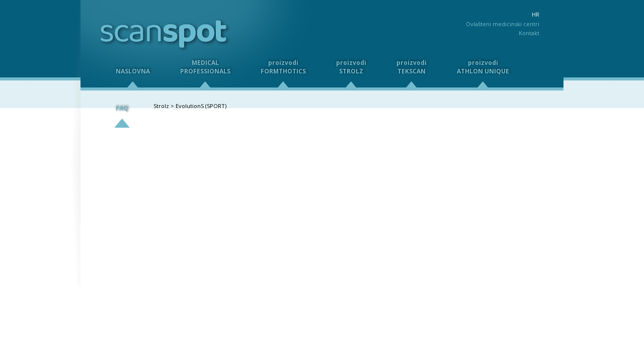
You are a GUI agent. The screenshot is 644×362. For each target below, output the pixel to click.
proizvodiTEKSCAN (412, 67)
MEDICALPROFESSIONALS (205, 67)
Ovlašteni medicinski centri (503, 24)
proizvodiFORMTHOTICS (283, 67)
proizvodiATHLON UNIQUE (483, 67)
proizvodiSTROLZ (351, 67)
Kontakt (529, 33)
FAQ (122, 108)
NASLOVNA (133, 71)
